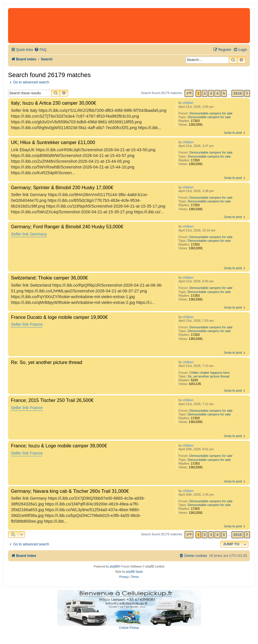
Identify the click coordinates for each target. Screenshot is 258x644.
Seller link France (27, 324)
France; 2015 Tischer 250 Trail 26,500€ (52, 400)
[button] (189, 93)
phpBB (114, 567)
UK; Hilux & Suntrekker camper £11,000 (53, 142)
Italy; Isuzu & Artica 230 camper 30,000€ (53, 103)
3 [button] (211, 93)
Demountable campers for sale (211, 113)
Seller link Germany (29, 234)
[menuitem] (40, 50)
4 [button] (217, 93)
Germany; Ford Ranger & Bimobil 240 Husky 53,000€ (67, 227)
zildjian (188, 103)
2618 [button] (237, 93)
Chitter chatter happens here (210, 373)
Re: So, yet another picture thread (47, 362)
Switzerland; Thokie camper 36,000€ (49, 278)
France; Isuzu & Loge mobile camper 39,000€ (59, 446)
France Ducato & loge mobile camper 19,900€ (59, 317)
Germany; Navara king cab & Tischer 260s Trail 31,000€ (70, 491)
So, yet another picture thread (209, 376)
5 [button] (224, 93)
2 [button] (205, 93)
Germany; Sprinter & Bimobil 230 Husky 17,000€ (62, 187)
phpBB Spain (134, 572)
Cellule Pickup (129, 628)
